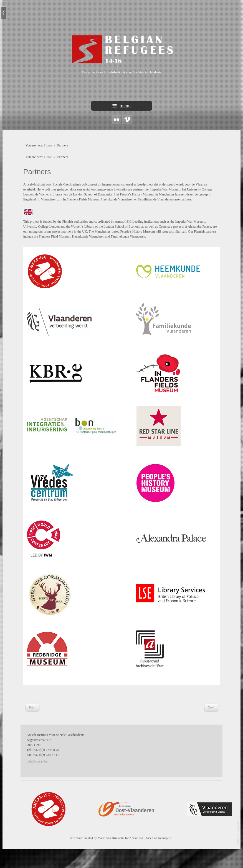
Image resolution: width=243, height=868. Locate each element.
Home (48, 145)
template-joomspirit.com (239, 833)
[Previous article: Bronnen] (32, 707)
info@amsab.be (37, 761)
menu (121, 106)
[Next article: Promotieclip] (211, 707)
